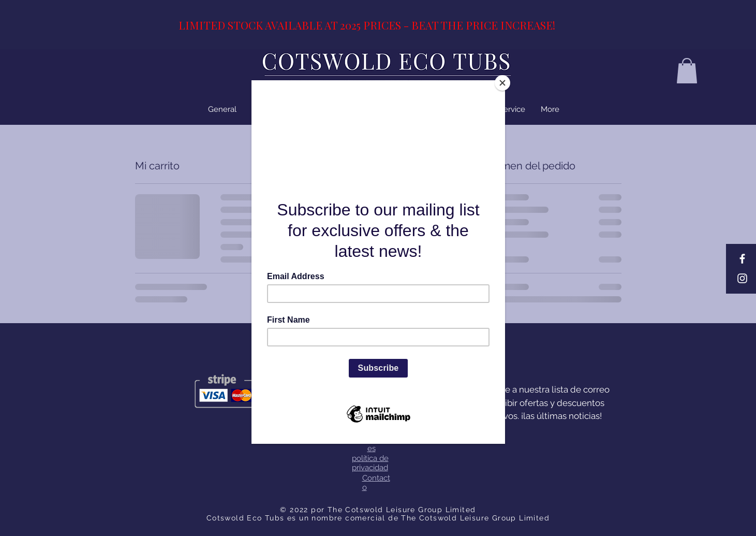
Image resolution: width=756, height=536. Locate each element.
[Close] (502, 83)
